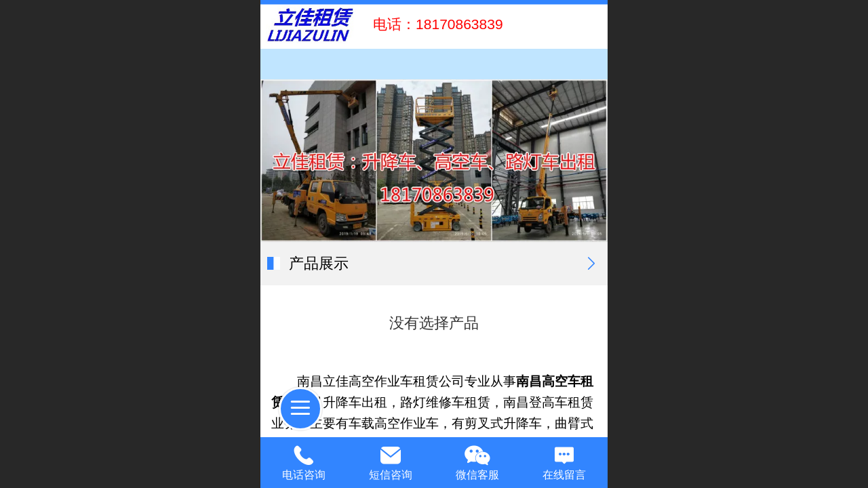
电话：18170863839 (434, 24)
